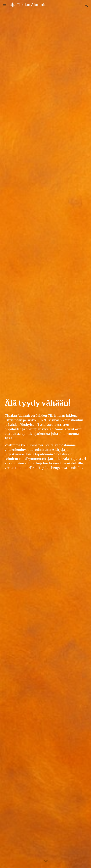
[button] (5, 5)
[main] (45, 403)
